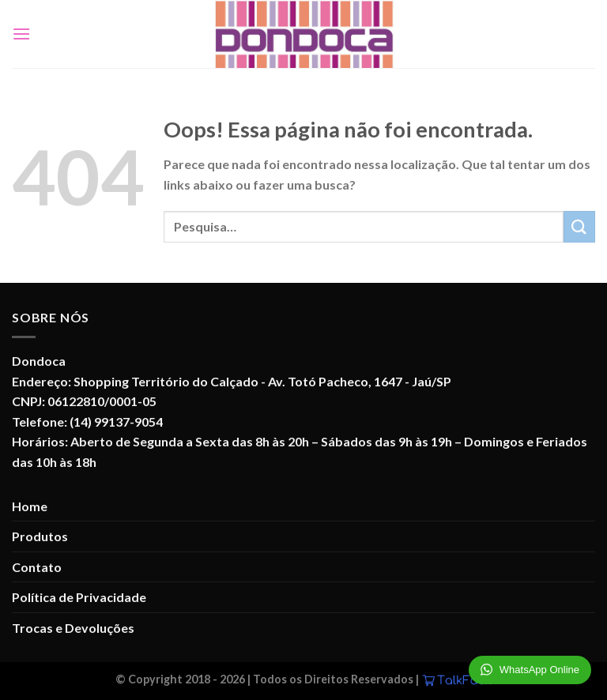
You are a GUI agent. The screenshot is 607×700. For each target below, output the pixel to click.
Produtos (40, 536)
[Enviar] (579, 226)
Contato (37, 567)
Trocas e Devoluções (73, 628)
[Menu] (21, 34)
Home (30, 506)
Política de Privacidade (79, 597)
